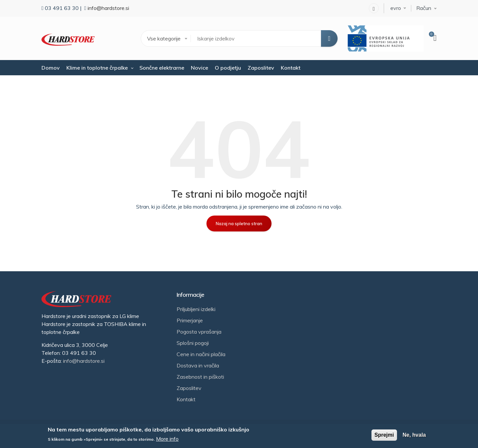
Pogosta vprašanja (199, 332)
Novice (199, 68)
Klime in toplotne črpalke (97, 68)
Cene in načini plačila (201, 354)
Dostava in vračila (198, 365)
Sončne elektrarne (162, 68)
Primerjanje (190, 320)
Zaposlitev (261, 68)
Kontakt (291, 68)
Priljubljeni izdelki (196, 309)
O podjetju (228, 68)
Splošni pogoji (193, 343)
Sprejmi (384, 435)
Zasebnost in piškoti (200, 377)
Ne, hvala (414, 435)
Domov (51, 68)
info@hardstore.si (108, 8)
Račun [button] (424, 8)
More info (167, 439)
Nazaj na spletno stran (239, 224)
